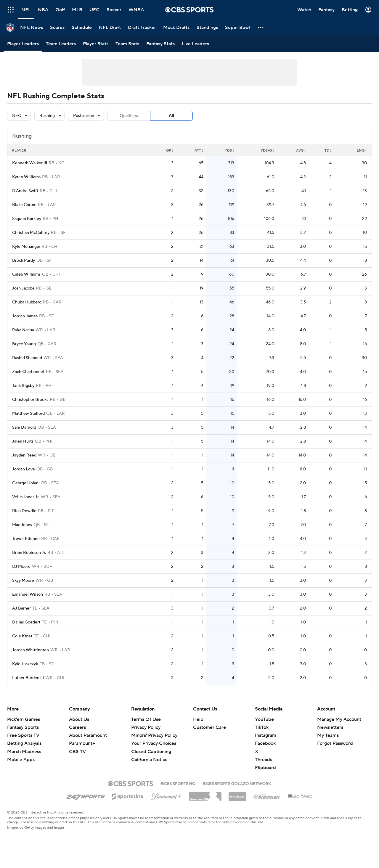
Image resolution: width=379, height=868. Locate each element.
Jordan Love (24, 469)
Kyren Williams (26, 177)
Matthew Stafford (28, 414)
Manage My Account (339, 719)
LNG (362, 151)
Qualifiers (129, 116)
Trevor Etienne (26, 539)
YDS (229, 151)
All (171, 116)
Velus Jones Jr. (26, 497)
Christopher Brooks (30, 400)
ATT (199, 151)
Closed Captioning (151, 752)
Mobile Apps (21, 760)
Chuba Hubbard (27, 302)
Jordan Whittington (30, 650)
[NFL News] (32, 27)
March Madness (24, 752)
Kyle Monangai (26, 247)
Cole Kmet (22, 636)
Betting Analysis (24, 743)
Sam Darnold (24, 427)
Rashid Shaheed (27, 358)
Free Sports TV (23, 735)
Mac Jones (22, 525)
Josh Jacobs (23, 288)
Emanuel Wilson (28, 594)
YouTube (264, 719)
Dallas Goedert (26, 622)
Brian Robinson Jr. (29, 553)
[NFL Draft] (110, 27)
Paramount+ (82, 743)
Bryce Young (24, 344)
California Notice (149, 760)
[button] (261, 27)
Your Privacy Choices (154, 743)
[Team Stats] (127, 44)
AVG (301, 151)
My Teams (328, 735)
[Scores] (57, 27)
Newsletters (330, 727)
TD (328, 151)
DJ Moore (21, 567)
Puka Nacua (23, 330)
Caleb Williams (26, 274)
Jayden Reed (24, 455)
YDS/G (267, 151)
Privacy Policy (146, 727)
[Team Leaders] (61, 44)
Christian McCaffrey (31, 233)
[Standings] (207, 27)
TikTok (262, 727)
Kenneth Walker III (30, 163)
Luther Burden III (28, 678)
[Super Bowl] (237, 27)
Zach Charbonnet (28, 372)
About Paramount (88, 735)
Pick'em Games (24, 719)
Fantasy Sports (23, 727)
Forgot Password (335, 743)
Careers (77, 727)
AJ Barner (21, 608)
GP (170, 151)
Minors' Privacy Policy (154, 735)
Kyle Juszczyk (25, 664)
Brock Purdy (24, 261)
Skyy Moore (23, 581)
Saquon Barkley (27, 219)
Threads (264, 760)
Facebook (265, 743)
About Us (79, 719)
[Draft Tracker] (142, 27)
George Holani (26, 483)
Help (198, 719)
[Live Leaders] (195, 44)
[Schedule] (82, 27)
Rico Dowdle (24, 511)
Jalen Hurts (23, 441)
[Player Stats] (96, 44)
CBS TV (77, 752)
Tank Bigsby (23, 386)
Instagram (266, 735)
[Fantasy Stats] (160, 44)
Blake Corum (24, 205)
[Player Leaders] (23, 44)
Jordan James (25, 316)
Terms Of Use (146, 719)
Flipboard (265, 768)
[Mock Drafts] (176, 27)
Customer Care (209, 727)
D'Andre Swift (25, 191)
